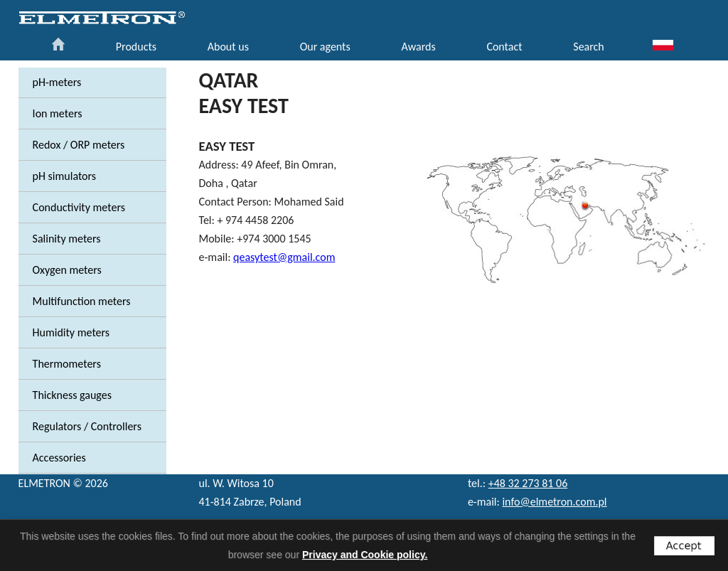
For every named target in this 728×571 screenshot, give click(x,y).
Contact (504, 47)
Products (136, 47)
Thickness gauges (72, 395)
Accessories (59, 458)
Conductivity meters (79, 207)
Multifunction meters (82, 301)
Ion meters (58, 113)
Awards (418, 47)
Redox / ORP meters (79, 145)
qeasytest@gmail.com (284, 257)
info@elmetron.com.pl (554, 502)
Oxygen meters (67, 270)
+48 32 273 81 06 (528, 483)
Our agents (325, 47)
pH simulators (65, 176)
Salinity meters (67, 239)
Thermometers (67, 364)
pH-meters (57, 82)
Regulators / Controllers (87, 426)
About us (228, 47)
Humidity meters (71, 332)
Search (589, 47)
